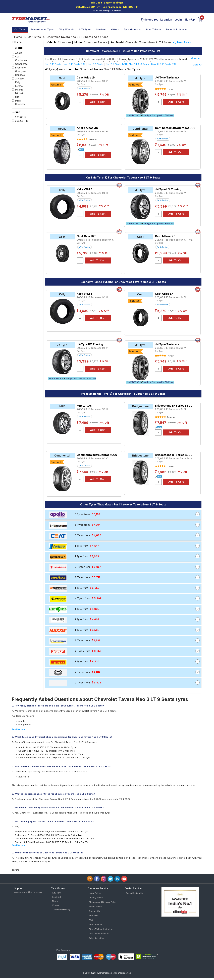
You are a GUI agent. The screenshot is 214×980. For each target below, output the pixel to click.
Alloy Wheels (66, 29)
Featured (56, 897)
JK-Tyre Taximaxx (167, 77)
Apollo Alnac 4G (87, 128)
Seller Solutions (176, 29)
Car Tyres (20, 29)
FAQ (91, 920)
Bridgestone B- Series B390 (174, 406)
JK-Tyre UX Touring (168, 189)
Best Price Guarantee (99, 934)
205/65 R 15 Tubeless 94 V (92, 81)
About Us (93, 916)
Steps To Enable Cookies (101, 929)
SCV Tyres (85, 29)
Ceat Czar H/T (86, 236)
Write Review (85, 88)
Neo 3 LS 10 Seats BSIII (164, 64)
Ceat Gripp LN (86, 77)
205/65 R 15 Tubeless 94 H (92, 131)
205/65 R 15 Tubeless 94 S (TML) (174, 240)
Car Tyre (81, 84)
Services (101, 29)
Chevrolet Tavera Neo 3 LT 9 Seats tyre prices (77, 37)
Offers (115, 29)
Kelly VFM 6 (85, 189)
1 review (170, 89)
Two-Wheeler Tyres (42, 29)
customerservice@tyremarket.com (28, 892)
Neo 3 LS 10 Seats (139, 64)
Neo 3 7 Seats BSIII (116, 64)
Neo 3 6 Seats (96, 64)
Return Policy (95, 907)
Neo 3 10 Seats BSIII (75, 64)
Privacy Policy (96, 898)
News (55, 901)
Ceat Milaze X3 (165, 236)
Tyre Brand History (61, 909)
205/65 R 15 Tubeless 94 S (170, 409)
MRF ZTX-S (84, 406)
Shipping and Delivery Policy (103, 902)
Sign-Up (190, 20)
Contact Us (94, 911)
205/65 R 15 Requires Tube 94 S (95, 240)
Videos (56, 905)
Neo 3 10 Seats (53, 64)
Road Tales (153, 29)
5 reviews (171, 417)
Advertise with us (97, 938)
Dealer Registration (135, 893)
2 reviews (92, 139)
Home (18, 37)
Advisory (57, 893)
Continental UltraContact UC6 (175, 128)
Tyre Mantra (132, 29)
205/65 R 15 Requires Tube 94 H (174, 458)
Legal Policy (95, 893)
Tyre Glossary (96, 925)
